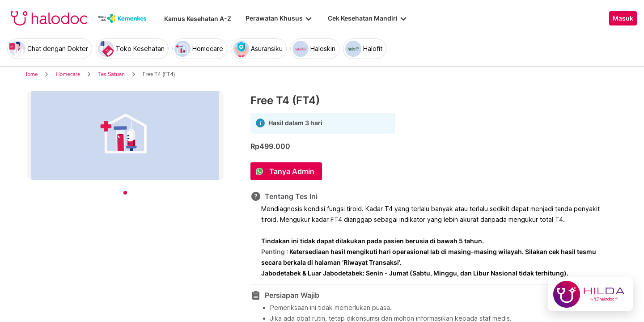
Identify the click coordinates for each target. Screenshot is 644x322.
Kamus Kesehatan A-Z (198, 19)
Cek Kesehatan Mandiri (368, 18)
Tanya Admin (292, 171)
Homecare (68, 74)
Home (30, 74)
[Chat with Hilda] (591, 294)
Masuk (623, 18)
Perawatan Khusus (280, 18)
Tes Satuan (111, 74)
